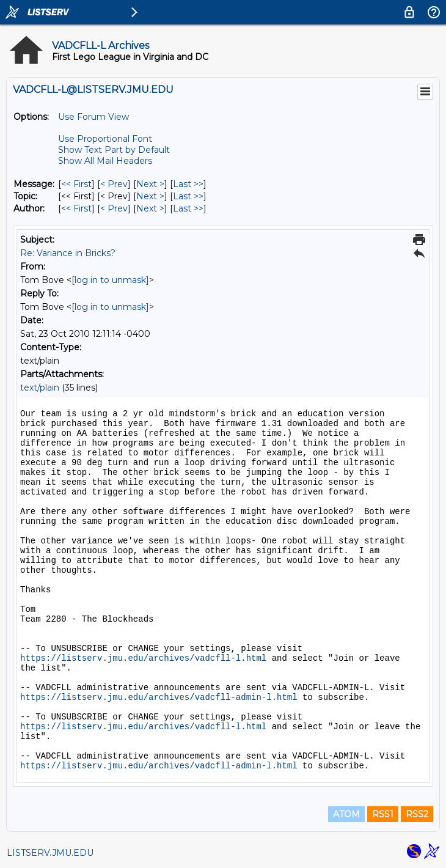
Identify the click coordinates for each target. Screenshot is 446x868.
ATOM (346, 814)
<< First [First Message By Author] (76, 208)
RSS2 (417, 814)
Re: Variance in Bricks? (68, 253)
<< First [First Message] (76, 184)
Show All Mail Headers (105, 161)
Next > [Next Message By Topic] (150, 196)
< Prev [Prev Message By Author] (114, 208)
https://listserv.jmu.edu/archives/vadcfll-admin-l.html (159, 697)
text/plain (40, 388)
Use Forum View (93, 117)
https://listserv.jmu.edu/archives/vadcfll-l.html (143, 658)
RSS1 (383, 814)
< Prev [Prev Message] (114, 184)
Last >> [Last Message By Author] (188, 208)
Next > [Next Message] (150, 184)
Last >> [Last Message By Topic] (188, 196)
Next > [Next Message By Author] (150, 208)
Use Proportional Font (105, 139)
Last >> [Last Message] (188, 184)
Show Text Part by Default (114, 150)
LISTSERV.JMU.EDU (50, 853)
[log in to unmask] (110, 280)
